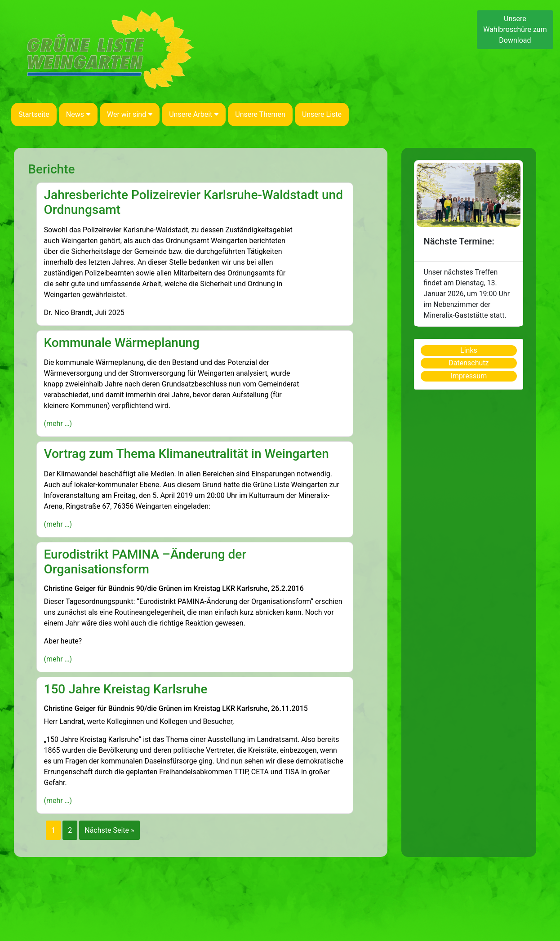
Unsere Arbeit (194, 114)
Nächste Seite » (109, 830)
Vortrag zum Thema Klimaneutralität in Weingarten (186, 454)
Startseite (34, 114)
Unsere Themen (260, 114)
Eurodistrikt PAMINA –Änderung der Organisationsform (145, 562)
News (78, 114)
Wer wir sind (130, 114)
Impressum (469, 376)
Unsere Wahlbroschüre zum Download (515, 29)
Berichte (51, 169)
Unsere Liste (322, 114)
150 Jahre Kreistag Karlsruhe (125, 689)
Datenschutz (469, 363)
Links (469, 350)
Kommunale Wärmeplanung (122, 343)
